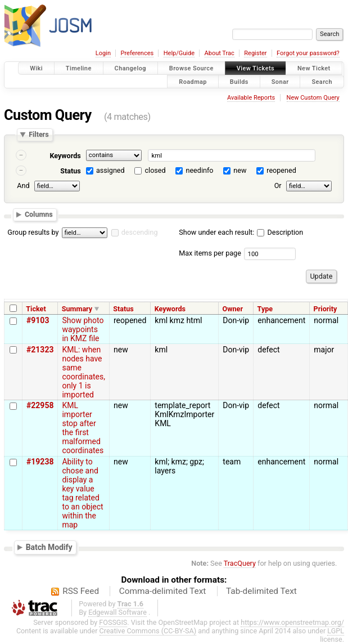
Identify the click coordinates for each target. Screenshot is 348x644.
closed (155, 170)
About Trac (220, 53)
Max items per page (210, 253)
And (23, 185)
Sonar (280, 81)
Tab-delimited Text (261, 591)
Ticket (36, 309)
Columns (39, 214)
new (240, 170)
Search (322, 81)
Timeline (79, 68)
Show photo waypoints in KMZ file (83, 329)
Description (280, 232)
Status (71, 171)
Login (103, 53)
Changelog (130, 68)
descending (140, 232)
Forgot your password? (308, 53)
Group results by (33, 232)
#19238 (40, 462)
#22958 (40, 405)
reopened (281, 170)
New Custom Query (313, 98)
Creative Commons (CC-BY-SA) (148, 631)
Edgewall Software (117, 612)
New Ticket (314, 68)
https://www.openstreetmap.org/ (292, 622)
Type (265, 309)
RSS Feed (81, 591)
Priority (326, 309)
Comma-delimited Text (163, 591)
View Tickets (256, 68)
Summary (77, 309)
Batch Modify (49, 547)
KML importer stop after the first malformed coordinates (83, 428)
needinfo (199, 170)
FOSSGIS (113, 622)
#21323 (40, 350)
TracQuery (240, 563)
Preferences (137, 53)
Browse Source (191, 68)
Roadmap (193, 81)
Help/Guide (179, 53)
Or (278, 185)
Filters (39, 135)
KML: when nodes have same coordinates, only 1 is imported (83, 372)
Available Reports (251, 98)
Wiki (36, 68)
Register (255, 53)
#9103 (38, 320)
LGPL (336, 631)
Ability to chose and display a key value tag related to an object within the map (82, 493)
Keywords (65, 156)
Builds (239, 81)
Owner (233, 309)
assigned (110, 170)
